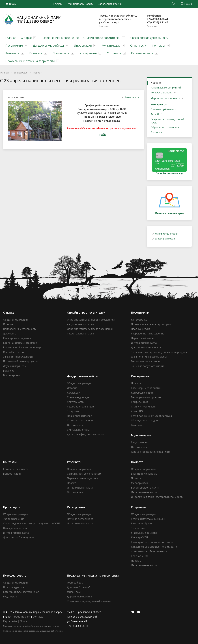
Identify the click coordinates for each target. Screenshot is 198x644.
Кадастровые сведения (17, 338)
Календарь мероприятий (166, 88)
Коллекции (74, 393)
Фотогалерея (75, 425)
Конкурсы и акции (162, 93)
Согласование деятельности (149, 38)
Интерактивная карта (144, 343)
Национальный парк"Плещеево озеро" (32, 19)
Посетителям (14, 45)
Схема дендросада (78, 397)
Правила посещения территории (151, 324)
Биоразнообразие (142, 523)
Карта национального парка (20, 343)
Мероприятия (139, 483)
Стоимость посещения (81, 420)
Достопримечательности (146, 347)
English (58, 4)
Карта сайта (10, 621)
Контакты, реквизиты (16, 469)
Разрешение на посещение (60, 38)
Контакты (159, 45)
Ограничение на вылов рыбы (149, 357)
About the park (21, 617)
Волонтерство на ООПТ (145, 488)
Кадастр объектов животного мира (152, 542)
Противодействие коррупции (21, 361)
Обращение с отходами (165, 127)
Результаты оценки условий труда (167, 121)
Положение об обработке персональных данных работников (33, 631)
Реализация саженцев (80, 407)
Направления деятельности (20, 329)
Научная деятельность (81, 519)
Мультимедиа (111, 45)
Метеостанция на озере (145, 361)
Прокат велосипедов (80, 416)
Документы (10, 334)
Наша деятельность (15, 528)
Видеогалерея (140, 442)
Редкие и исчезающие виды (148, 519)
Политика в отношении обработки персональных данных (31, 626)
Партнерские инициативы (83, 478)
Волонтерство (12, 375)
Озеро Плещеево (13, 352)
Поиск (24, 621)
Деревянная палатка (79, 597)
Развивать (12, 53)
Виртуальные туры (78, 430)
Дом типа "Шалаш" (78, 587)
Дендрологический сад (48, 45)
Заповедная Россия (110, 4)
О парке (26, 38)
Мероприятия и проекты (166, 98)
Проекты (72, 483)
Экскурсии (73, 411)
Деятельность (75, 402)
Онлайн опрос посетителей (102, 38)
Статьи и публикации (163, 109)
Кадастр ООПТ (140, 537)
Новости (38, 73)
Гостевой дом (75, 583)
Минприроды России (81, 4)
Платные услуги (140, 329)
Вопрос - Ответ (12, 474)
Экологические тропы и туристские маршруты (159, 352)
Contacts (38, 617)
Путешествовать (142, 53)
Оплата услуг (139, 45)
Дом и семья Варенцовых (18, 537)
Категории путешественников (21, 592)
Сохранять (114, 53)
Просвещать (61, 53)
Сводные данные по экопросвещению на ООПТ (32, 523)
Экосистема (138, 528)
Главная (11, 38)
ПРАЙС (102, 135)
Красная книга (140, 556)
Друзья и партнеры (15, 366)
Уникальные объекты (144, 533)
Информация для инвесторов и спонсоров (157, 497)
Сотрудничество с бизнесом (84, 474)
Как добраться (140, 320)
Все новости (130, 97)
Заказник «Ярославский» (18, 357)
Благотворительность (144, 474)
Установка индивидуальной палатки (89, 601)
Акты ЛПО (157, 114)
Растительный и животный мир (22, 347)
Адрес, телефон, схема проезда (86, 434)
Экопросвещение (14, 519)
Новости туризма (13, 587)
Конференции (159, 104)
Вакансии (156, 132)
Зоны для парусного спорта (148, 366)
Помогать (36, 53)
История (8, 324)
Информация (83, 45)
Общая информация (15, 320)
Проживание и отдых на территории (30, 61)
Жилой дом (74, 592)
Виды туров (10, 597)
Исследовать (88, 53)
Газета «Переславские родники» (151, 452)
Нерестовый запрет (143, 338)
